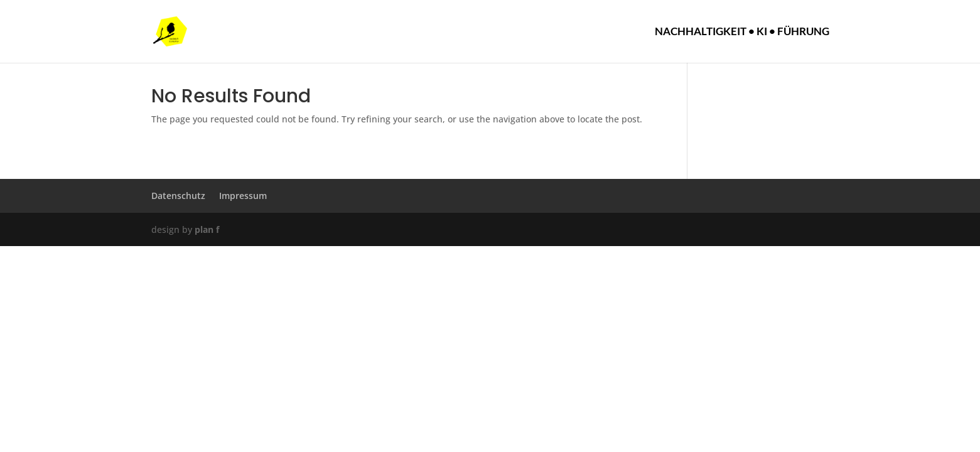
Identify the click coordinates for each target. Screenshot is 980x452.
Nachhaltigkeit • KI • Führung (742, 32)
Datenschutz (178, 196)
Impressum (243, 196)
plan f (207, 229)
